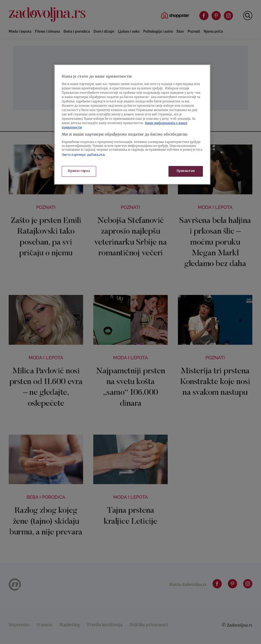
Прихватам (186, 171)
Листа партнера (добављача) (83, 155)
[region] (132, 124)
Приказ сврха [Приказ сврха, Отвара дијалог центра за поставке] (79, 171)
